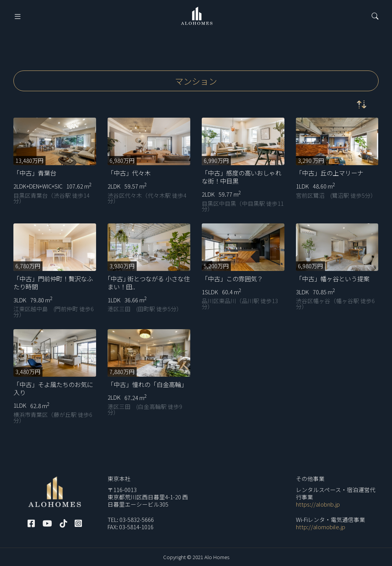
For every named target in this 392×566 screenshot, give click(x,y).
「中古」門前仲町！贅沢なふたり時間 (53, 283)
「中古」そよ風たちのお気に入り (53, 388)
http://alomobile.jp (321, 527)
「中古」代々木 (129, 173)
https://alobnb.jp (318, 504)
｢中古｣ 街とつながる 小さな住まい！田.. (149, 283)
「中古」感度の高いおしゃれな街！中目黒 (242, 177)
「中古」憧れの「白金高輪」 (147, 384)
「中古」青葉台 (35, 173)
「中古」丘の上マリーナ (330, 173)
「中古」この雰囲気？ (232, 279)
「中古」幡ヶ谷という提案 (333, 279)
